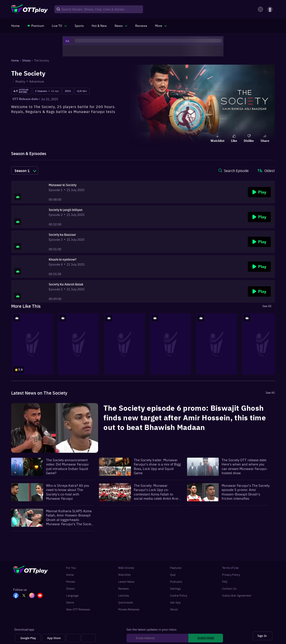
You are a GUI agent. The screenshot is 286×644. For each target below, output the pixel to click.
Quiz (173, 575)
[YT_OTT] (41, 596)
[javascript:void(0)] (59, 26)
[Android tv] (73, 638)
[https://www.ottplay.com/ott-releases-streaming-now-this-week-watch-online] (99, 26)
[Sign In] (263, 636)
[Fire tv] (88, 638)
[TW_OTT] (25, 596)
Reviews (123, 588)
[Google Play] (28, 638)
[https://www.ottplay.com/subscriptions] (36, 26)
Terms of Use (230, 568)
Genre (70, 602)
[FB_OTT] (17, 596)
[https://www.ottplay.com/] (15, 26)
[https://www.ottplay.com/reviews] (141, 26)
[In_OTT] (33, 596)
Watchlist (124, 575)
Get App (175, 602)
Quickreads (126, 602)
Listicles (124, 595)
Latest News (126, 581)
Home (70, 575)
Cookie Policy (179, 595)
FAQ (225, 581)
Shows (70, 588)
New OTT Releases (78, 609)
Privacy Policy (231, 575)
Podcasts (176, 581)
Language (72, 595)
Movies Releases (129, 609)
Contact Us (229, 588)
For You (71, 568)
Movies (71, 581)
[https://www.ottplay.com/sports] (79, 26)
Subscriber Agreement (237, 595)
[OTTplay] (29, 9)
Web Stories (126, 568)
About (174, 609)
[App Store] (53, 638)
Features (176, 568)
